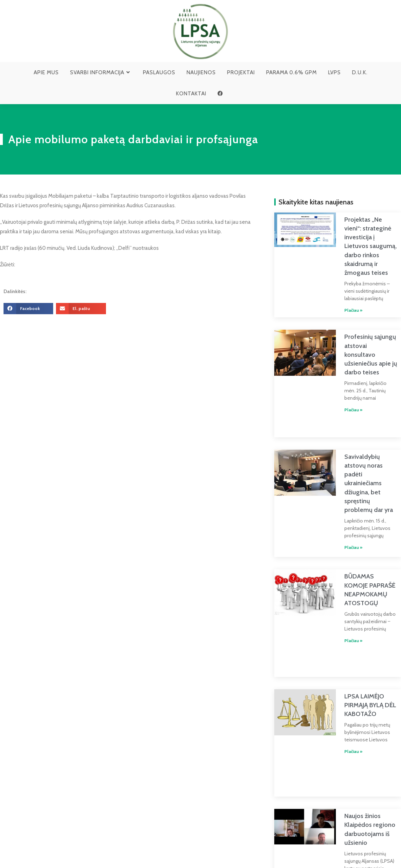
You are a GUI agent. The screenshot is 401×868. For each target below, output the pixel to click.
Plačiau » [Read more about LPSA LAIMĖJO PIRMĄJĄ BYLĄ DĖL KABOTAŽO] (345, 702)
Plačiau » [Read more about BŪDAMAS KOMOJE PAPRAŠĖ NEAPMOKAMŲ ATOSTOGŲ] (345, 606)
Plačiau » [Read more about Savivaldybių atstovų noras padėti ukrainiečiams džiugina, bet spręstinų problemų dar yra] (345, 515)
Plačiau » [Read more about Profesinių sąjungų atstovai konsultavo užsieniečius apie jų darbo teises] (345, 385)
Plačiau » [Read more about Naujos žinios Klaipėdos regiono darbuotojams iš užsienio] (345, 816)
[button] (28, 309)
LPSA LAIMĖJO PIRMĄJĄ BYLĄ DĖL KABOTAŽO (362, 656)
